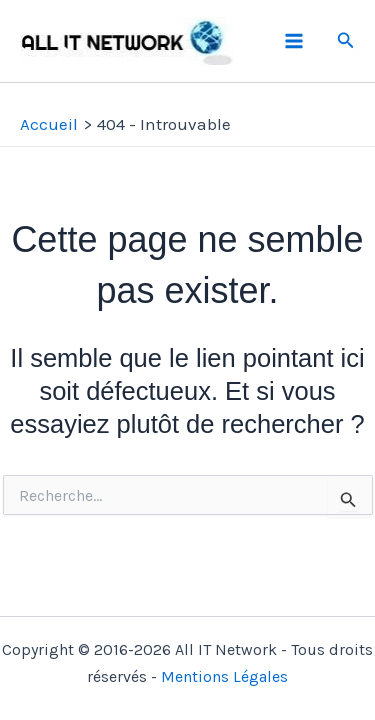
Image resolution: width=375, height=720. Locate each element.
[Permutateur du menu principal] (294, 41)
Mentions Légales (224, 676)
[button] (346, 41)
